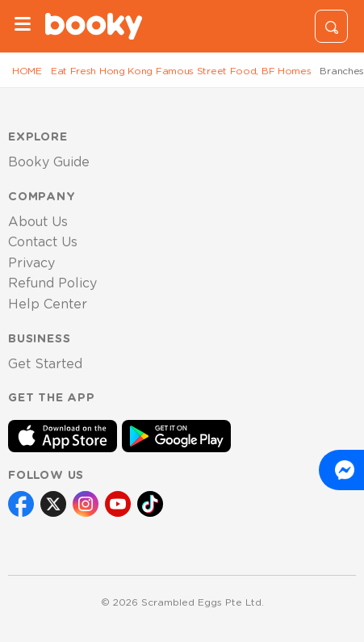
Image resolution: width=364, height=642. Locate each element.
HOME (27, 71)
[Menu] (23, 26)
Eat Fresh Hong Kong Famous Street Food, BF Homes (181, 71)
